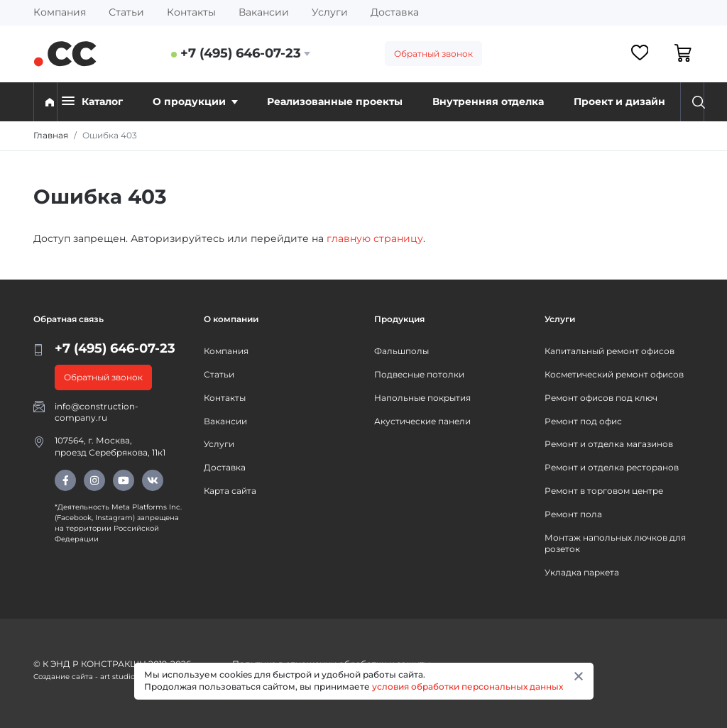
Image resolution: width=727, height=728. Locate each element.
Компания (60, 12)
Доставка (395, 12)
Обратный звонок (433, 54)
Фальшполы (401, 351)
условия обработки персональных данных (468, 686)
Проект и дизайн (619, 101)
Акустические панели (422, 421)
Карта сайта (230, 491)
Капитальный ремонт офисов (610, 351)
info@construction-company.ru (97, 412)
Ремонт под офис (583, 421)
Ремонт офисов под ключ (601, 398)
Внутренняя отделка (488, 101)
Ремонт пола (573, 514)
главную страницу (375, 238)
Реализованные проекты (335, 101)
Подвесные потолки (419, 374)
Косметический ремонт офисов (614, 374)
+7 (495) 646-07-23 (241, 53)
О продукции (195, 101)
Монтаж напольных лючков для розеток (615, 544)
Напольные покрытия (422, 398)
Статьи (126, 12)
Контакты (191, 12)
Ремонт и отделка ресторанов (612, 467)
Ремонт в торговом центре (604, 491)
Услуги (330, 12)
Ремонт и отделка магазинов (609, 444)
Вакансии (264, 12)
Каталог (92, 101)
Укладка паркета (582, 572)
